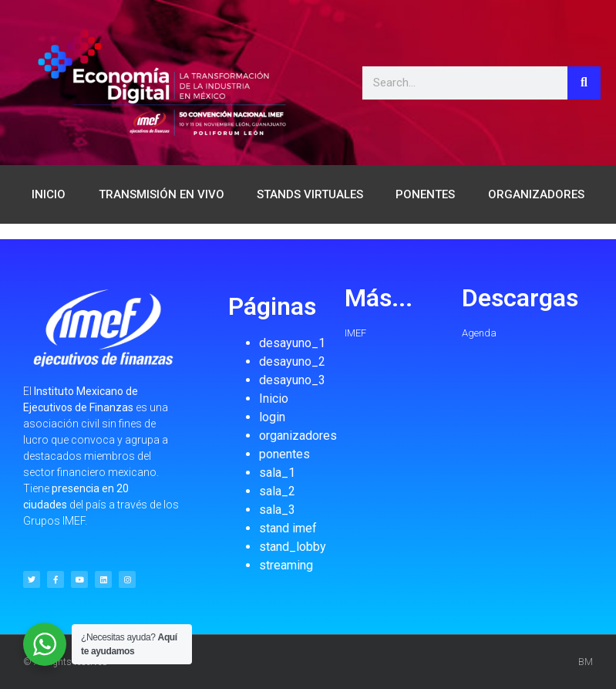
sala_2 (277, 491)
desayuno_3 (292, 380)
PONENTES (425, 194)
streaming (286, 565)
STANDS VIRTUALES (310, 194)
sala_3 (277, 510)
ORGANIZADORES (536, 194)
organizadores (298, 436)
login (272, 417)
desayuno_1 (292, 343)
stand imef (288, 528)
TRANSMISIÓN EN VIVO (162, 194)
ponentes (284, 454)
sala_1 (277, 473)
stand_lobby (293, 547)
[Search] (584, 83)
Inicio (274, 399)
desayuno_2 (292, 361)
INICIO (49, 194)
